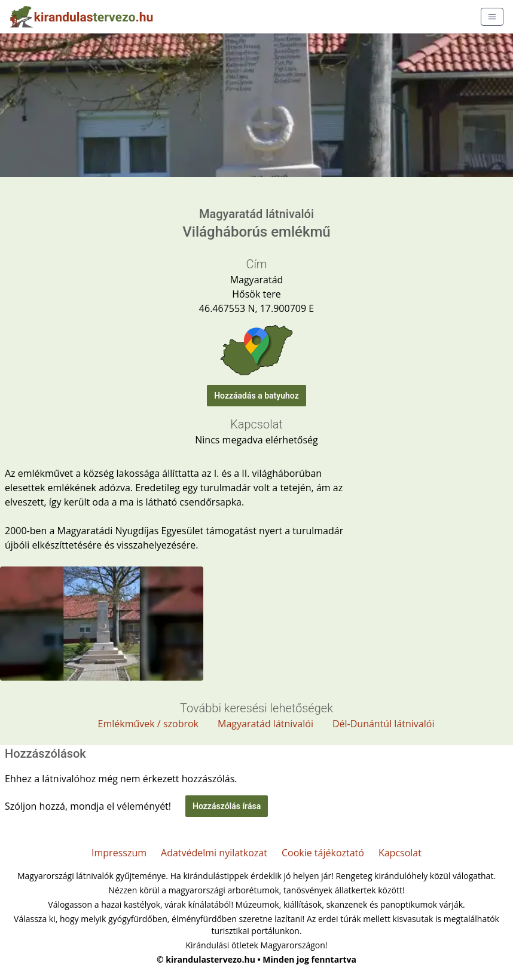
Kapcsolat (400, 853)
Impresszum (119, 853)
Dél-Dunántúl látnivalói (384, 724)
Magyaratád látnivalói (265, 724)
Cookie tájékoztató (323, 853)
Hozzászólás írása (227, 806)
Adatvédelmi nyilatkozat (214, 853)
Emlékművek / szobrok (148, 724)
